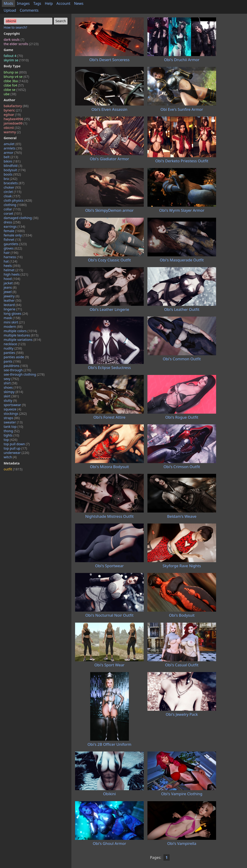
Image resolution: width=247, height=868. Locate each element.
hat (10, 261)
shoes (12, 387)
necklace (15, 344)
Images (23, 3)
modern (13, 327)
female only (18, 235)
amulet (12, 144)
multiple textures (21, 335)
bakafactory (16, 106)
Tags (37, 3)
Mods (8, 3)
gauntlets (15, 244)
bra (11, 179)
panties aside (16, 357)
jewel (10, 292)
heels (12, 266)
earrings (14, 226)
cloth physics (18, 200)
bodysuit (15, 170)
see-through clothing (24, 374)
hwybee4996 (17, 119)
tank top (13, 427)
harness (13, 257)
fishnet (12, 240)
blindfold (13, 166)
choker (12, 187)
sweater (13, 422)
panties (14, 353)
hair (11, 253)
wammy (12, 132)
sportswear (15, 405)
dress (12, 222)
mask (12, 318)
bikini (12, 161)
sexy (11, 379)
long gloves (16, 313)
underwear (16, 453)
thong (12, 431)
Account (64, 3)
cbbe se (15, 90)
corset (13, 213)
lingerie (13, 309)
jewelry (12, 296)
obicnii (12, 128)
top (11, 440)
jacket (12, 283)
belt (11, 157)
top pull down (17, 444)
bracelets (14, 183)
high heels (16, 274)
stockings (15, 414)
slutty (10, 400)
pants (12, 361)
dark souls (14, 39)
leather (12, 300)
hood (12, 279)
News (79, 3)
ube (10, 94)
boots (12, 174)
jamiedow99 (15, 123)
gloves (13, 248)
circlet (12, 192)
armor (13, 153)
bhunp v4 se (16, 77)
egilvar (12, 115)
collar (12, 209)
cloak (12, 196)
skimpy (13, 392)
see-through (17, 370)
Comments (29, 10)
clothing (15, 205)
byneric (13, 110)
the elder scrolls (21, 44)
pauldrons (16, 366)
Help (49, 3)
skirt (11, 396)
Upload (10, 10)
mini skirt (14, 322)
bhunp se (15, 72)
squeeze (12, 409)
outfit (13, 469)
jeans (10, 287)
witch (10, 457)
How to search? (15, 27)
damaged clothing (21, 218)
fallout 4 (13, 56)
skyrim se (16, 60)
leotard (12, 305)
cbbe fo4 (14, 85)
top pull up (15, 448)
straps (12, 418)
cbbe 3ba (16, 81)
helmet (13, 270)
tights (11, 435)
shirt (11, 383)
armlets (13, 148)
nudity (13, 348)
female (14, 231)
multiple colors (20, 331)
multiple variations (22, 340)
